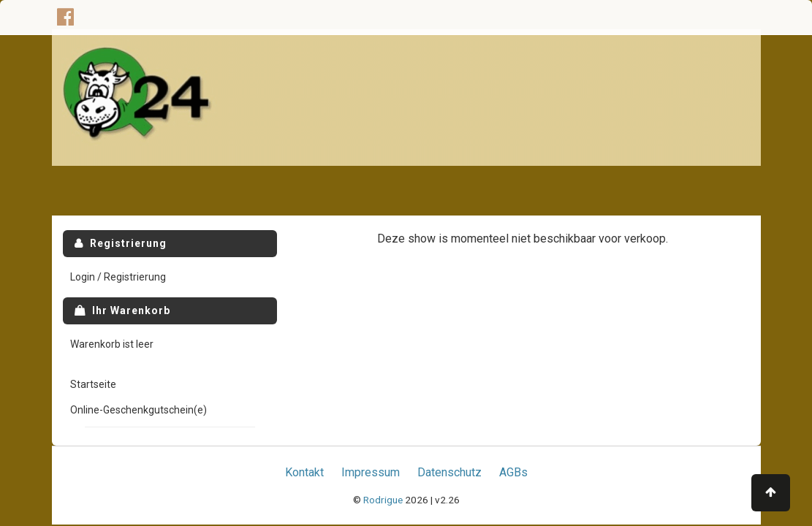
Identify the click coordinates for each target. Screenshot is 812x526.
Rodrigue (383, 500)
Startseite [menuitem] (93, 384)
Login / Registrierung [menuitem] (118, 277)
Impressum (371, 472)
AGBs (513, 472)
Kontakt (304, 472)
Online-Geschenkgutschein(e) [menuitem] (139, 410)
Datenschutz (449, 472)
